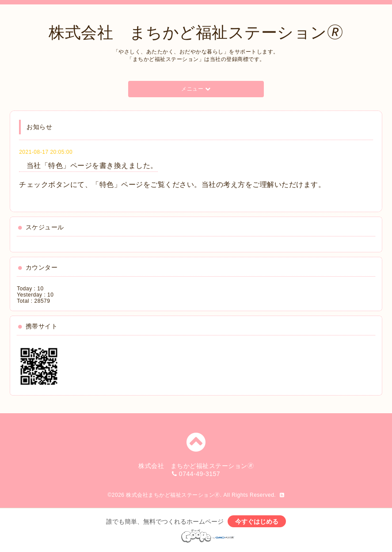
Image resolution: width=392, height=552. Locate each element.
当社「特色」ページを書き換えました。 (88, 166)
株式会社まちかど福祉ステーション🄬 (173, 495)
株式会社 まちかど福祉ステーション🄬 (196, 32)
